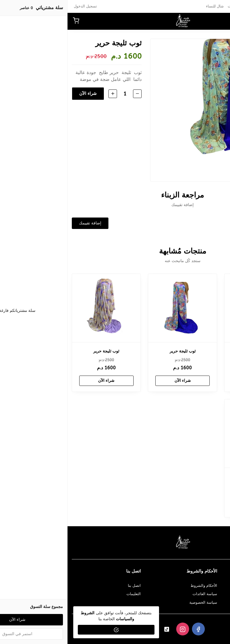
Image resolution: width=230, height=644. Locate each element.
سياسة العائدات (137, 594)
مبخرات (166, 6)
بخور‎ (207, 6)
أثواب (181, 6)
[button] (211, 21)
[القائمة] (221, 21)
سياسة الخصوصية (136, 602)
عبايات (194, 6)
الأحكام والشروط (136, 586)
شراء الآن (20, 94)
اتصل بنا (67, 586)
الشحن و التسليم (212, 602)
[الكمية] (57, 94)
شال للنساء (147, 6)
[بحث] (201, 21)
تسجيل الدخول (18, 6)
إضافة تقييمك (23, 223)
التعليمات (66, 594)
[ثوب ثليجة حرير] (191, 308)
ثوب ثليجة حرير (191, 351)
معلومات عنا (216, 586)
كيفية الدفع (217, 594)
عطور (219, 6)
